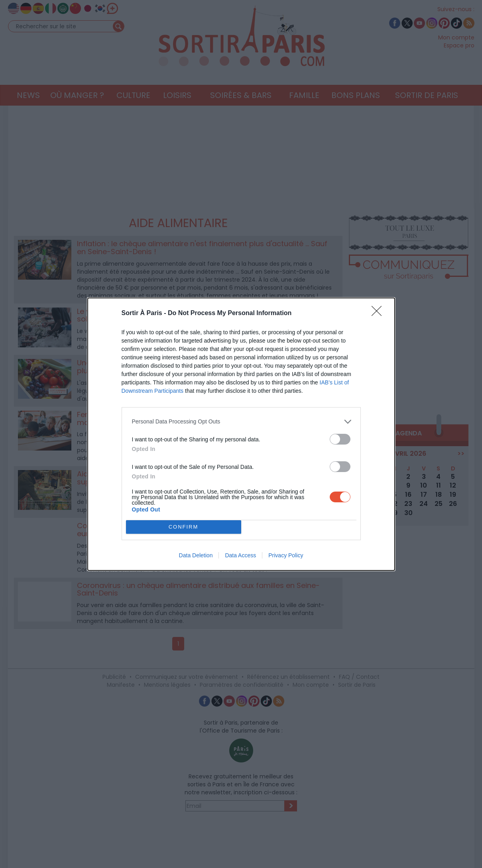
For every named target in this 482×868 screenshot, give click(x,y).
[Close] (379, 313)
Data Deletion (196, 555)
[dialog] (241, 434)
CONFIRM (184, 527)
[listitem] (241, 422)
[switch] (340, 439)
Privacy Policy (286, 555)
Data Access (240, 555)
